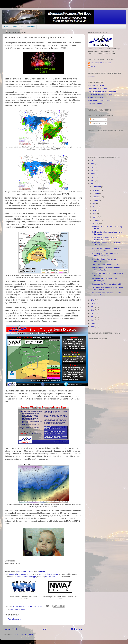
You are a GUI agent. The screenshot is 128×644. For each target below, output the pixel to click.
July (95, 204)
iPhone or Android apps (26, 577)
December (97, 187)
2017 (93, 184)
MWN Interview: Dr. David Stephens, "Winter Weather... (106, 269)
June (95, 207)
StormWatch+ (51, 577)
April (95, 214)
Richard (94, 66)
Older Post (77, 629)
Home (44, 629)
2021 (93, 170)
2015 (93, 303)
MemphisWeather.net (17, 574)
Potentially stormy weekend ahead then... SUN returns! (105, 255)
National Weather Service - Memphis (102, 91)
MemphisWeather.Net (96, 85)
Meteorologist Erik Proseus (101, 63)
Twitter (30, 571)
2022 (93, 167)
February (96, 220)
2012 (93, 313)
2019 (93, 177)
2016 (93, 300)
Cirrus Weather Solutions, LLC (100, 88)
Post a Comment (14, 619)
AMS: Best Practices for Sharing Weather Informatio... (105, 238)
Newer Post (11, 629)
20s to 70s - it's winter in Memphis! (106, 264)
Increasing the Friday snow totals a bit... (107, 284)
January (96, 224)
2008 (93, 327)
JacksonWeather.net (96, 104)
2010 (93, 320)
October (96, 194)
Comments (95, 123)
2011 (93, 317)
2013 (93, 310)
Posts (93, 119)
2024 (93, 160)
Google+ (41, 571)
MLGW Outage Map (96, 97)
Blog (6, 27)
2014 (93, 307)
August (96, 200)
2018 (93, 181)
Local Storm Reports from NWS (100, 94)
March (95, 217)
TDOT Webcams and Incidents (100, 101)
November (97, 190)
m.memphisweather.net (48, 574)
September (97, 197)
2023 (93, 164)
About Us (31, 27)
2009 (93, 323)
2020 (93, 174)
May (95, 210)
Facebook (22, 571)
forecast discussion (18, 610)
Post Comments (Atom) (24, 634)
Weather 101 (17, 27)
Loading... (92, 76)
